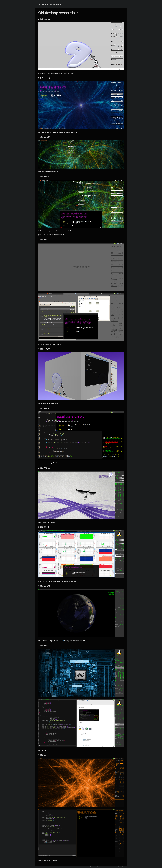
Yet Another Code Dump (50, 4)
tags (105, 867)
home (92, 867)
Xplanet (61, 641)
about (109, 867)
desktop (43, 867)
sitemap (100, 867)
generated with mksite (118, 867)
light (96, 867)
